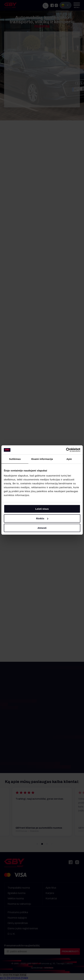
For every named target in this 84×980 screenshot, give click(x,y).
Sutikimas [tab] (15, 459)
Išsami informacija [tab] (42, 459)
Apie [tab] (69, 459)
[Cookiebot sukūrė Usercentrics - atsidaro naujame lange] (66, 450)
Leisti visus (42, 509)
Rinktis (42, 518)
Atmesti (42, 528)
